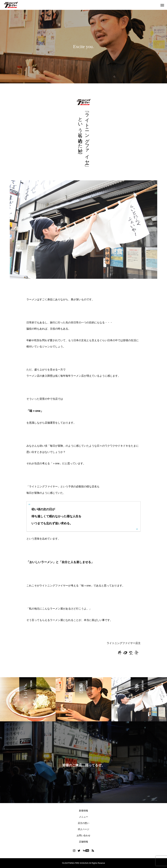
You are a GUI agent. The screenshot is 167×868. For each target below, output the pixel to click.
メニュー (83, 817)
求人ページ (83, 829)
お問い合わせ (83, 835)
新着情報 (83, 811)
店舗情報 (83, 842)
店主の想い (83, 823)
